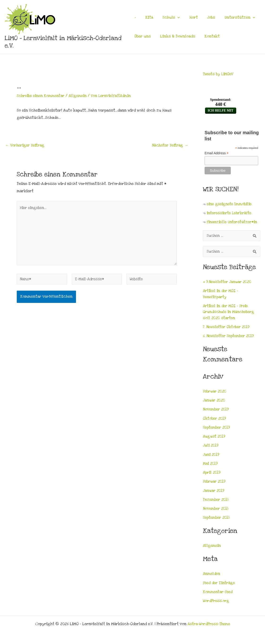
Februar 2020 (215, 393)
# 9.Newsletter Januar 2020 (228, 283)
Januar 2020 (214, 402)
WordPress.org (216, 602)
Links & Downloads (176, 36)
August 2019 (215, 438)
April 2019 (212, 474)
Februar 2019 (215, 483)
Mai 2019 (211, 465)
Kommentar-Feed (218, 593)
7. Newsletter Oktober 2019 (228, 328)
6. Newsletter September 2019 (230, 337)
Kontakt (209, 36)
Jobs (206, 17)
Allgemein (80, 96)
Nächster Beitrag (169, 145)
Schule (168, 17)
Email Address (217, 153)
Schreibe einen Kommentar (42, 96)
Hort (189, 17)
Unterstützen (233, 17)
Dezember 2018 (216, 501)
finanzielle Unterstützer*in (233, 222)
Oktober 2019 (215, 420)
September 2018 (217, 519)
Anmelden (212, 575)
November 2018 (216, 510)
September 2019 (217, 429)
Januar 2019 (214, 492)
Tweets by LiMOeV (219, 74)
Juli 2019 (211, 447)
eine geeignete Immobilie (231, 205)
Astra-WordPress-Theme (209, 624)
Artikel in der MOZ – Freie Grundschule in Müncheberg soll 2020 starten (229, 313)
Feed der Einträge (220, 584)
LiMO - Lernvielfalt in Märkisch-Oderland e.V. (63, 42)
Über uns (143, 36)
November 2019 (217, 411)
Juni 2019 (212, 456)
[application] (175, 17)
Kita (148, 17)
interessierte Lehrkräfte (230, 213)
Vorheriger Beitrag (25, 145)
